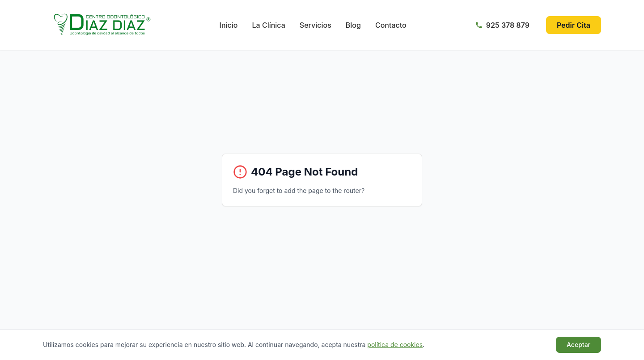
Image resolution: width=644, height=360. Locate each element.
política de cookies (395, 345)
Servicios (316, 25)
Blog (353, 25)
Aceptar (578, 345)
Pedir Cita (574, 25)
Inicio (229, 25)
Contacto (391, 25)
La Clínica (269, 25)
